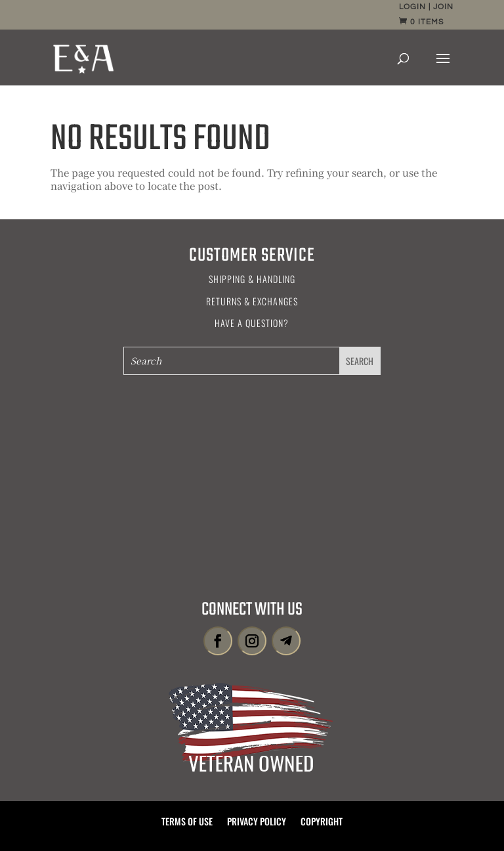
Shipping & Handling (252, 279)
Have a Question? (252, 323)
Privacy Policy (257, 822)
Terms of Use (187, 822)
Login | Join (426, 7)
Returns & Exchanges (252, 301)
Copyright (322, 822)
